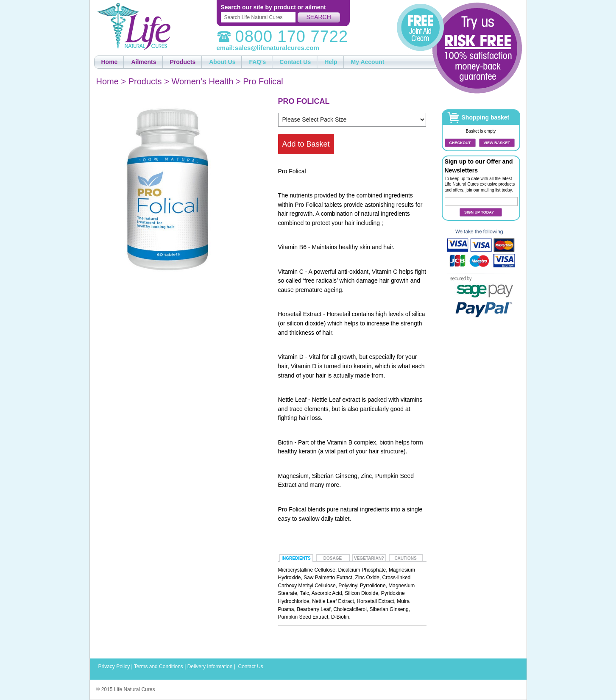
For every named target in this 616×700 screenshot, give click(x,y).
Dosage (333, 558)
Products (145, 81)
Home (107, 81)
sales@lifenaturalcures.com (277, 48)
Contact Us (250, 667)
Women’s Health (202, 81)
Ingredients (296, 558)
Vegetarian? (369, 558)
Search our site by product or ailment (273, 7)
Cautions (405, 558)
